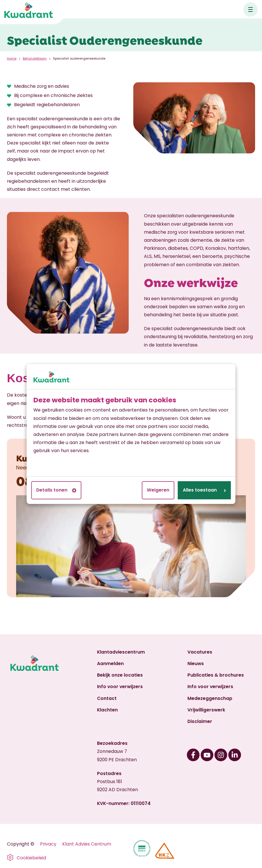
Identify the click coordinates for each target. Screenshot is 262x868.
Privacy (48, 844)
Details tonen (56, 490)
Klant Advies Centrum (87, 844)
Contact (107, 698)
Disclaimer (200, 721)
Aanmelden (110, 664)
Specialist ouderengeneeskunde (81, 59)
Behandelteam (35, 59)
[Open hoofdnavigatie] (250, 9)
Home (12, 59)
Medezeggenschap (210, 698)
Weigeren (158, 490)
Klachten (107, 710)
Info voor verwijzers (120, 687)
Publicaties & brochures (216, 675)
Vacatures (200, 652)
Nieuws (196, 664)
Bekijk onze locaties (120, 675)
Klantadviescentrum (121, 652)
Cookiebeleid (31, 858)
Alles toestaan (204, 490)
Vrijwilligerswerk (206, 710)
